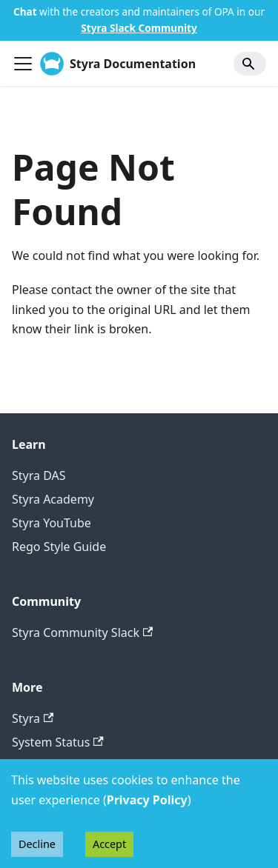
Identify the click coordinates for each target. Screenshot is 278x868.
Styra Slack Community (139, 28)
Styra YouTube (52, 523)
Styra (33, 718)
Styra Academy (53, 499)
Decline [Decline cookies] (37, 844)
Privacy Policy (147, 800)
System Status (58, 742)
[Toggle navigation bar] (23, 64)
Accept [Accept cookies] (109, 844)
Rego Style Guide (59, 547)
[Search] (250, 64)
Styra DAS (39, 475)
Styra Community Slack (82, 632)
